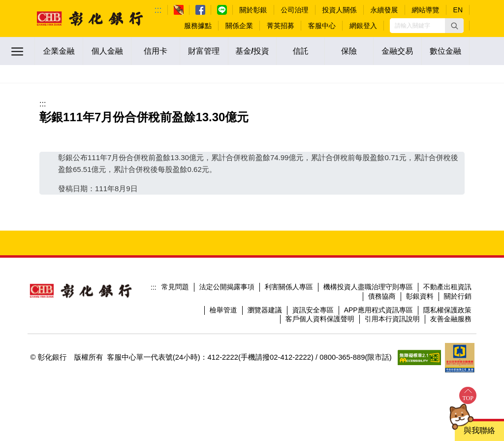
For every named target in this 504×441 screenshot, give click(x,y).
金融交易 (397, 51)
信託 (301, 51)
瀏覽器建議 (265, 310)
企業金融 (59, 51)
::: (158, 10)
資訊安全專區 (313, 310)
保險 (349, 51)
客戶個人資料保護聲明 (320, 319)
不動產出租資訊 (447, 287)
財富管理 (204, 51)
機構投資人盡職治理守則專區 (368, 287)
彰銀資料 (420, 296)
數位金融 (445, 51)
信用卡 (156, 51)
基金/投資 (252, 51)
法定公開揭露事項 (227, 287)
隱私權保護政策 (447, 310)
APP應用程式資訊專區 (378, 310)
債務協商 (382, 296)
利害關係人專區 (289, 287)
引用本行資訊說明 (392, 319)
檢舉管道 (223, 310)
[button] (454, 26)
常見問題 (175, 287)
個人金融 (107, 51)
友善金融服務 (451, 319)
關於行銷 (458, 296)
